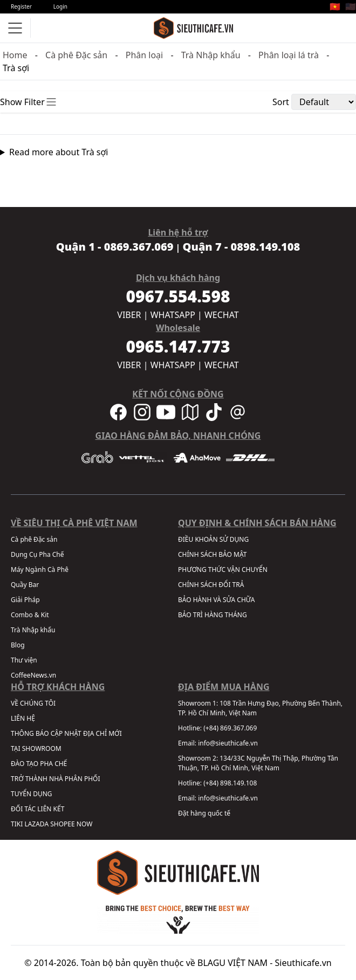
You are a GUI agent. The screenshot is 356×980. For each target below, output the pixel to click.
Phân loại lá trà (289, 55)
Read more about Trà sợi (59, 152)
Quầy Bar (25, 585)
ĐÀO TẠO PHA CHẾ (39, 764)
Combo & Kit (30, 615)
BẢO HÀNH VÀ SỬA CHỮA (216, 600)
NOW (85, 824)
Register (21, 6)
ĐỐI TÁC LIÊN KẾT (37, 809)
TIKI (17, 824)
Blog (18, 645)
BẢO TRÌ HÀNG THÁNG (213, 615)
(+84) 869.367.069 (230, 728)
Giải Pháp (25, 600)
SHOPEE (62, 824)
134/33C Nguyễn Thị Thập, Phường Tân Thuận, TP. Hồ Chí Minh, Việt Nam (258, 763)
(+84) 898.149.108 (230, 783)
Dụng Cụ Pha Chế (37, 554)
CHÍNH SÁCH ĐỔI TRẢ (211, 585)
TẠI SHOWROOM (36, 748)
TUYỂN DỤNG (32, 794)
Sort (281, 102)
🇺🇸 (351, 6)
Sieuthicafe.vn (303, 963)
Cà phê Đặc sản (76, 55)
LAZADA (36, 824)
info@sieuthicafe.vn (228, 743)
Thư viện (24, 660)
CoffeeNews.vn (33, 675)
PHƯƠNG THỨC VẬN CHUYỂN (223, 570)
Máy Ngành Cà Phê (40, 570)
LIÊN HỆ (23, 718)
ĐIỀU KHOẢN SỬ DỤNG (213, 539)
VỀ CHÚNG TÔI (33, 703)
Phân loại (145, 55)
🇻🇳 (335, 6)
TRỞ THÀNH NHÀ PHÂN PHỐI (55, 779)
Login (60, 6)
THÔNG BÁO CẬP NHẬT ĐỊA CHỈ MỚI (66, 733)
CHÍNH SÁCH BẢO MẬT (212, 554)
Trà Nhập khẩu (211, 55)
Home (15, 55)
